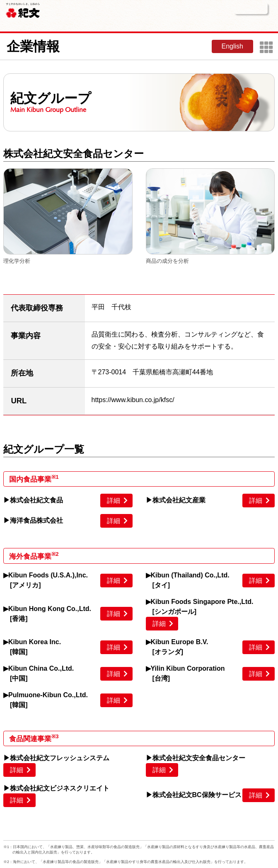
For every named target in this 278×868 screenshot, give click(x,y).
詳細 (114, 501)
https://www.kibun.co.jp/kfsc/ (133, 400)
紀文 (23, 9)
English (232, 46)
